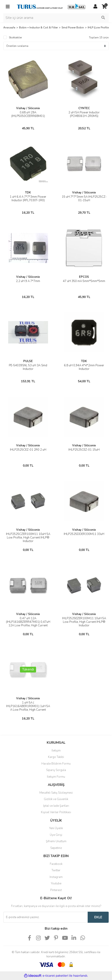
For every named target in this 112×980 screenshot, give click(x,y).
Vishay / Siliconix (28, 108)
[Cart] (104, 7)
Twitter (56, 870)
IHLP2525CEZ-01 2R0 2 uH (28, 450)
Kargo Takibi (56, 757)
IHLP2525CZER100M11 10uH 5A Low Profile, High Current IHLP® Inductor (28, 538)
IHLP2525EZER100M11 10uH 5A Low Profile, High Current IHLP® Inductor (84, 622)
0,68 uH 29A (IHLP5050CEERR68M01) (28, 114)
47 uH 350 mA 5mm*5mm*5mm (84, 281)
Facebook (56, 864)
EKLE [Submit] (98, 917)
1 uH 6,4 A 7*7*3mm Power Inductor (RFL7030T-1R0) (28, 199)
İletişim (56, 751)
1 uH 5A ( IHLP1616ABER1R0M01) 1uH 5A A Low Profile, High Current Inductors (28, 708)
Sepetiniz (56, 848)
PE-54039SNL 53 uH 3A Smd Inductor (28, 367)
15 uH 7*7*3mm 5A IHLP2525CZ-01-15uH (84, 199)
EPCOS (84, 277)
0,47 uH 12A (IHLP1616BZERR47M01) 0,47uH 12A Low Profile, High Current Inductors (28, 624)
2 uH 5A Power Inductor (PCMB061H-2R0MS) (84, 114)
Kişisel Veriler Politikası (56, 812)
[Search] (56, 18)
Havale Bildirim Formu (56, 764)
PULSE (28, 361)
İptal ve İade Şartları (56, 806)
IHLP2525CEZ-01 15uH (84, 450)
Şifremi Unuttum (56, 841)
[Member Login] (95, 7)
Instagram (56, 877)
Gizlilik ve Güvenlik (56, 799)
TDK (28, 193)
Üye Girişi (56, 835)
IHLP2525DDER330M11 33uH (84, 534)
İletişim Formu (56, 777)
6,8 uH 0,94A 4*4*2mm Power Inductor (84, 367)
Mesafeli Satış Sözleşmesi (56, 793)
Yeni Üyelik (56, 828)
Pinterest (56, 890)
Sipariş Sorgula (56, 770)
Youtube (56, 883)
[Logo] (52, 6)
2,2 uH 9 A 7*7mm (28, 281)
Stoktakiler (15, 37)
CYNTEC (84, 108)
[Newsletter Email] (45, 917)
